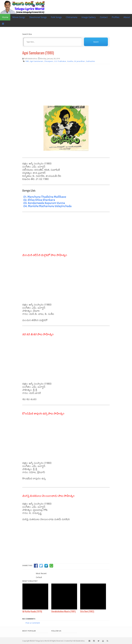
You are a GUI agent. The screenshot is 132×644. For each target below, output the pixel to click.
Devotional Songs (38, 17)
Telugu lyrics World (42, 641)
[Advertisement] (66, 85)
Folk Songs (56, 17)
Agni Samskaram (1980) (38, 53)
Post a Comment (33, 623)
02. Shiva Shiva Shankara (39, 200)
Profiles (116, 17)
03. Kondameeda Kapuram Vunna (44, 203)
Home (5, 17)
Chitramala (72, 17)
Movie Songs (19, 17)
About (127, 17)
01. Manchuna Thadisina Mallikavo (45, 197)
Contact (104, 17)
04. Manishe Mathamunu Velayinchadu (47, 206)
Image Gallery (89, 17)
